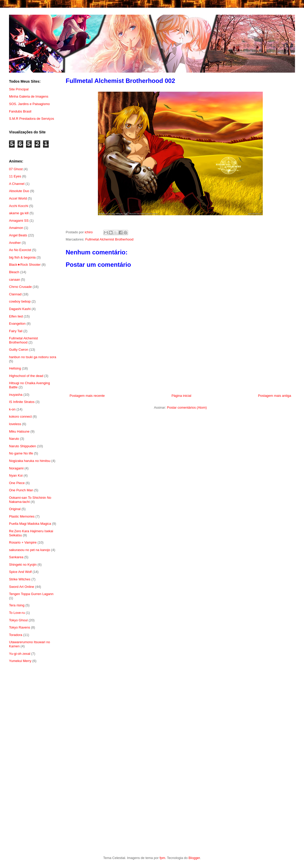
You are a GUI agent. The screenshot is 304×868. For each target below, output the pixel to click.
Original (15, 509)
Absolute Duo (19, 191)
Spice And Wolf (20, 572)
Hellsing (15, 368)
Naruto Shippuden (23, 446)
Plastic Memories (22, 516)
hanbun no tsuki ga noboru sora (33, 357)
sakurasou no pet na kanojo (30, 550)
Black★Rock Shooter (25, 265)
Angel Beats (18, 235)
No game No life (21, 453)
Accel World (18, 198)
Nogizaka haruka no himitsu (30, 461)
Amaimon (16, 228)
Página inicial (181, 396)
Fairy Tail (16, 331)
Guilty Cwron (19, 350)
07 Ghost (16, 169)
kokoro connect (20, 416)
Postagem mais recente (87, 396)
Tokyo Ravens (20, 627)
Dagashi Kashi (20, 309)
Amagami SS (19, 221)
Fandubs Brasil (20, 111)
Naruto (14, 439)
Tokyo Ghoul (18, 620)
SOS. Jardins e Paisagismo (29, 104)
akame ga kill (19, 213)
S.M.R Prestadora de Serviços (32, 119)
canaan (15, 280)
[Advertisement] (33, 751)
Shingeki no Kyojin (23, 565)
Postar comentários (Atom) (187, 407)
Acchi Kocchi (19, 206)
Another (15, 243)
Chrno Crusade (20, 287)
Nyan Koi (16, 475)
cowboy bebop (20, 301)
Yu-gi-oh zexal (20, 654)
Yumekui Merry (20, 661)
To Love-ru (17, 613)
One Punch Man (21, 490)
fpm (162, 858)
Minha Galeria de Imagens (29, 96)
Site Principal (19, 89)
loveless (15, 424)
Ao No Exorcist (20, 250)
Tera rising (17, 605)
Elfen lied (16, 316)
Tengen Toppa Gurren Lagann (31, 594)
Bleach (14, 272)
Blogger (194, 858)
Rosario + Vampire (23, 542)
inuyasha (16, 395)
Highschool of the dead (26, 376)
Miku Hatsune (19, 431)
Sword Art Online (22, 587)
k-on (12, 409)
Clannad (15, 294)
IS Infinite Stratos (22, 402)
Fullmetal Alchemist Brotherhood (109, 239)
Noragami (16, 468)
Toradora (16, 635)
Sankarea (16, 557)
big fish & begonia (22, 257)
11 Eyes (15, 176)
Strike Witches (20, 579)
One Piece (17, 483)
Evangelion (17, 324)
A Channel (17, 184)
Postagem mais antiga (275, 396)
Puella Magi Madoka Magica (30, 524)
